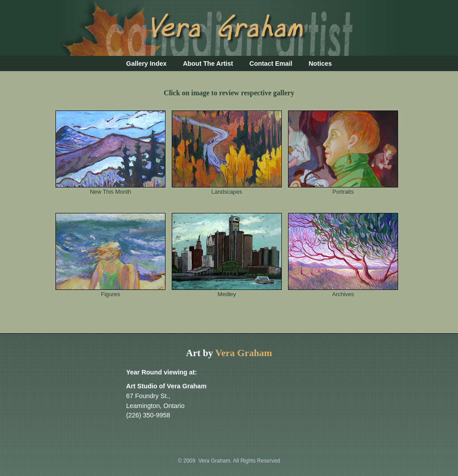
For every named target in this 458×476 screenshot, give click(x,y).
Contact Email (271, 64)
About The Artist (208, 64)
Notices (320, 64)
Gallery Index (146, 64)
